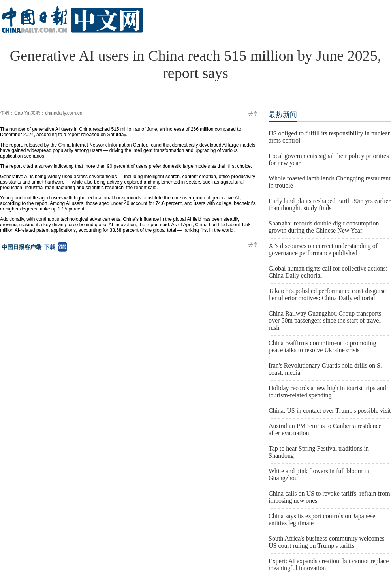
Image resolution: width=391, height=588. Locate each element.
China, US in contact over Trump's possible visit (330, 410)
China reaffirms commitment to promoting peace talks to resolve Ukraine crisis (322, 347)
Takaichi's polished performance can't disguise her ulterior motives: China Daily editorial (327, 294)
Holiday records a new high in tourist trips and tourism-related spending (327, 392)
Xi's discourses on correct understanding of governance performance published (323, 249)
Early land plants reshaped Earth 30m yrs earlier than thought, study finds (330, 204)
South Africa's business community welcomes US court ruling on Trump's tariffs (327, 542)
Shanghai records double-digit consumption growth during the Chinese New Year (324, 227)
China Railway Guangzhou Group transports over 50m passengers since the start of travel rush (325, 320)
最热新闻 (283, 115)
